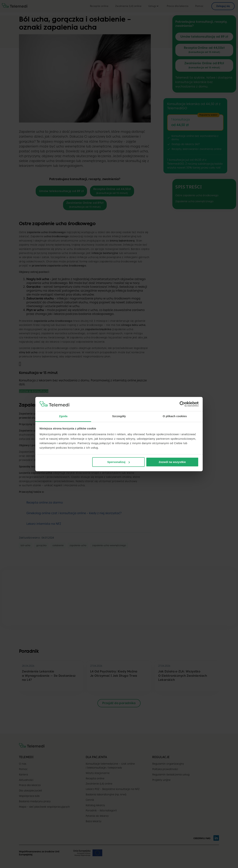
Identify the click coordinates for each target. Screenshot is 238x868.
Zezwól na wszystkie (172, 462)
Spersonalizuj (119, 462)
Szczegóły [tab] (119, 416)
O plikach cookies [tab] (175, 416)
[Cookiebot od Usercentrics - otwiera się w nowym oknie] (182, 404)
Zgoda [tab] (63, 416)
